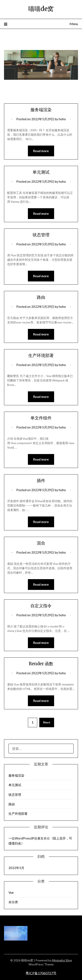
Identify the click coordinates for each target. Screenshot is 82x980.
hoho (62, 119)
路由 (41, 297)
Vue (11, 892)
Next (47, 722)
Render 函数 (41, 664)
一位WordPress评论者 (24, 838)
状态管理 (41, 235)
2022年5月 (16, 868)
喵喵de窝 (41, 9)
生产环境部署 (41, 355)
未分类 (13, 902)
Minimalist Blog (62, 960)
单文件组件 (41, 418)
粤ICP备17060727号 (41, 973)
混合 (41, 543)
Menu (74, 24)
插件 (41, 481)
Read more (41, 151)
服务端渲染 (41, 110)
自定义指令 (41, 606)
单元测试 (41, 172)
